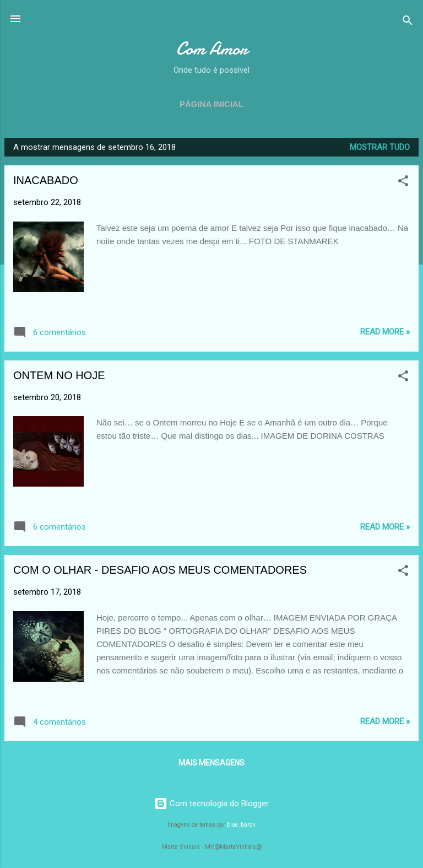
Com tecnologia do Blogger (211, 804)
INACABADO (46, 180)
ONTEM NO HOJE (59, 375)
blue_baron (241, 825)
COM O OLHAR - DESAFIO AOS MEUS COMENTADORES (160, 570)
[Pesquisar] (408, 22)
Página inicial (211, 104)
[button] (403, 183)
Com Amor (212, 49)
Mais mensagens (211, 763)
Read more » (385, 332)
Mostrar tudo (380, 147)
